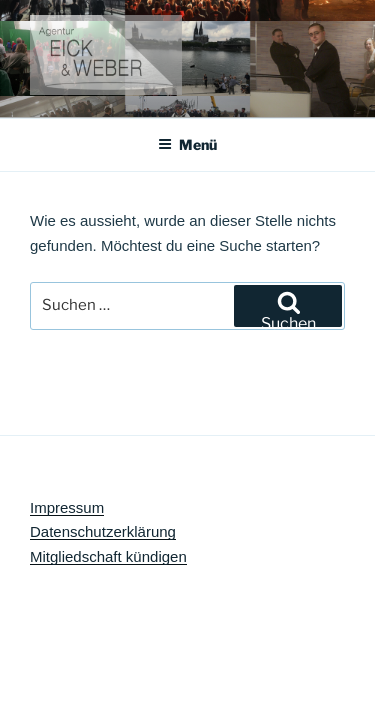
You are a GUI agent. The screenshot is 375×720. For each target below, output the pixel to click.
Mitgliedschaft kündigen (108, 556)
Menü (187, 144)
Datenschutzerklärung (103, 531)
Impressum (67, 507)
